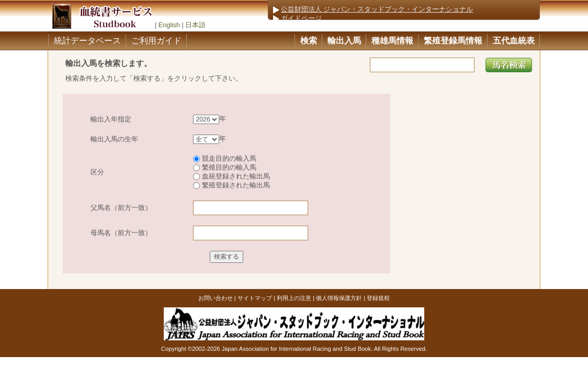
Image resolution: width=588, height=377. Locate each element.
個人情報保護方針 (339, 298)
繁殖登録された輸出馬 (231, 185)
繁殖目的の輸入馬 (225, 168)
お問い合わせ (216, 298)
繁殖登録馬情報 (453, 41)
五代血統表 (514, 41)
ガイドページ (301, 18)
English (169, 25)
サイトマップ (255, 298)
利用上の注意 (294, 298)
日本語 (195, 25)
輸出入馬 (344, 41)
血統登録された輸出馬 (231, 176)
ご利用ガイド (156, 41)
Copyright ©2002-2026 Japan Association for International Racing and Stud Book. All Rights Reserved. (294, 349)
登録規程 (378, 298)
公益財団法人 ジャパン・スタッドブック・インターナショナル (377, 9)
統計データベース (87, 41)
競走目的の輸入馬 (225, 159)
